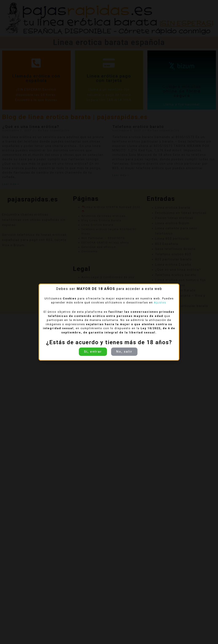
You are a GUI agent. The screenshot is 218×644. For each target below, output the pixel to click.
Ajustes (161, 302)
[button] (93, 352)
